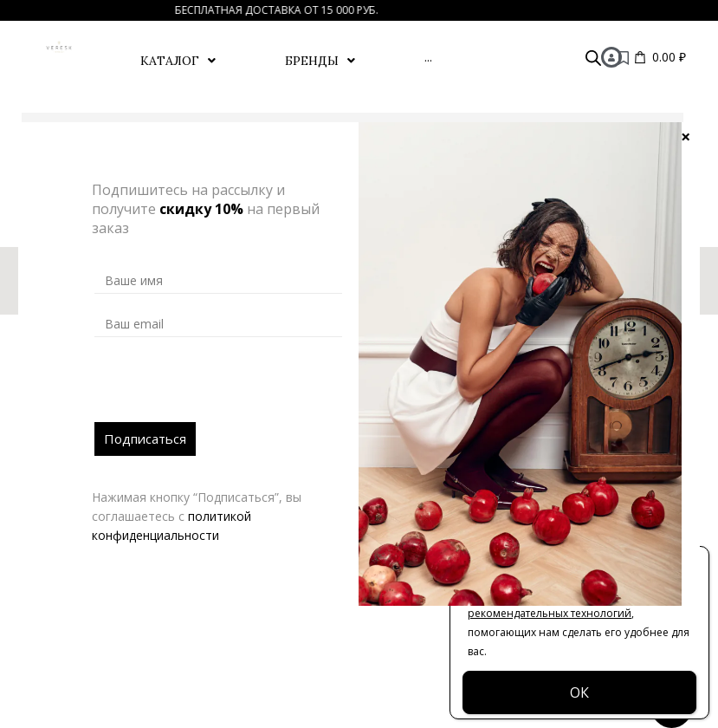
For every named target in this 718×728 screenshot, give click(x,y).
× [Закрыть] (686, 136)
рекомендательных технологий (550, 613)
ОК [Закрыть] (579, 692)
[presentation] (226, 388)
